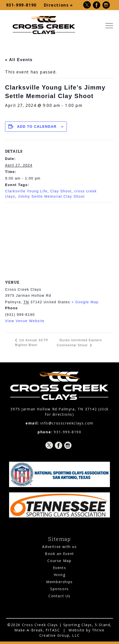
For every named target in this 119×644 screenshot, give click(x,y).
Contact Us (59, 596)
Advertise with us (59, 547)
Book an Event (59, 554)
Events (60, 568)
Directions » (58, 5)
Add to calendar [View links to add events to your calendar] (37, 126)
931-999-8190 (21, 5)
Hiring (60, 575)
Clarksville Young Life (26, 191)
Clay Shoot (61, 191)
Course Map (59, 561)
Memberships (59, 582)
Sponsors (59, 589)
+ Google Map (85, 302)
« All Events (19, 60)
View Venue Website (25, 321)
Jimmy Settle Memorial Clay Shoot (51, 196)
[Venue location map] (59, 239)
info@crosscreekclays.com (67, 423)
